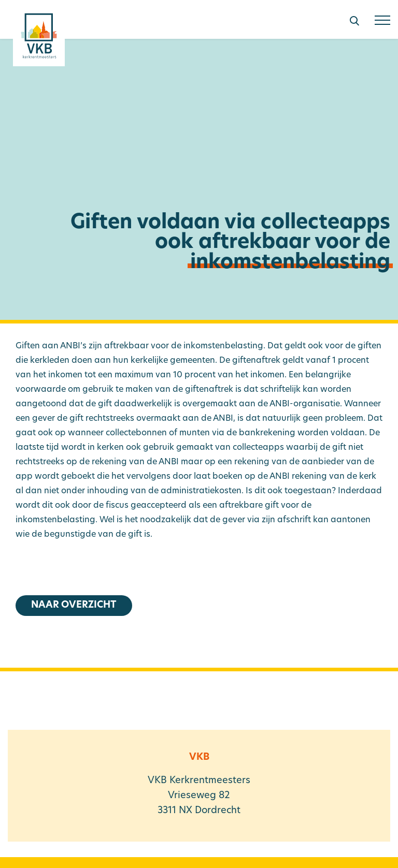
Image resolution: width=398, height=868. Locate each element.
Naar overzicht (74, 605)
